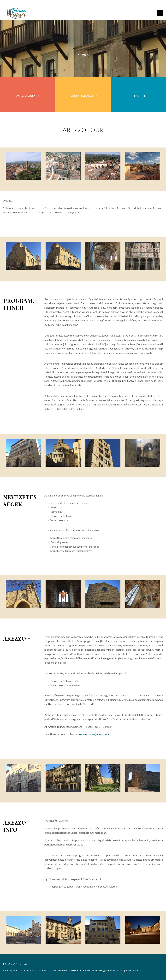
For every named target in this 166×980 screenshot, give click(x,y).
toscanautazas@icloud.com (94, 734)
